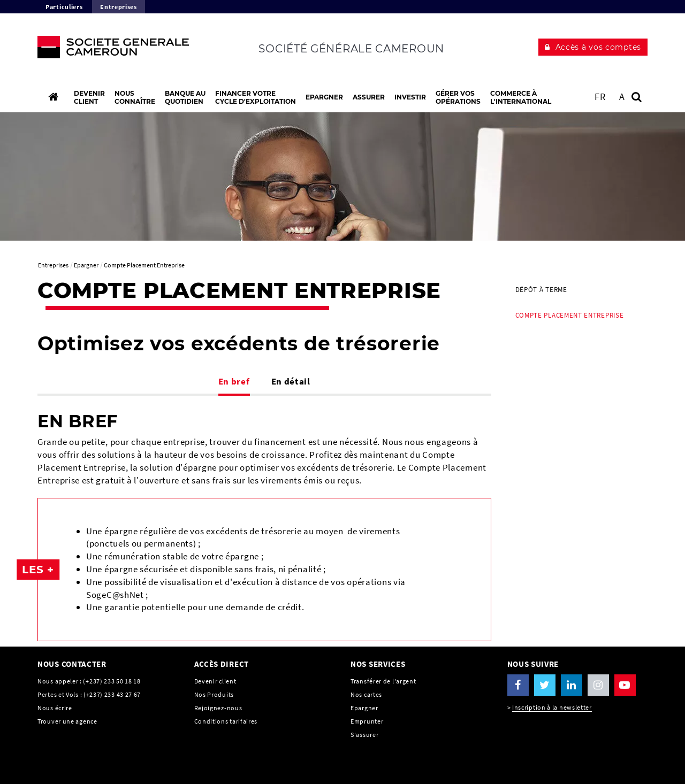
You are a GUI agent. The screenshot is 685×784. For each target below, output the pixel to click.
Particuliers (64, 7)
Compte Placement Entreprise (570, 315)
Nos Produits (214, 694)
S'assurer (364, 735)
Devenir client (215, 681)
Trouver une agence (67, 721)
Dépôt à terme (541, 290)
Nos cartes (366, 694)
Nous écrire (55, 708)
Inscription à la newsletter (552, 707)
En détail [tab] (291, 381)
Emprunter (367, 721)
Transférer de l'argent (383, 681)
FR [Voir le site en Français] (600, 97)
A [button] (622, 97)
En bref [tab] (234, 381)
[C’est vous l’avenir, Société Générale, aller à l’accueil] (108, 50)
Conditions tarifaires (226, 721)
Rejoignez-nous (218, 708)
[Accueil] (53, 97)
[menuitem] (578, 290)
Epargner (364, 708)
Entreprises (119, 7)
